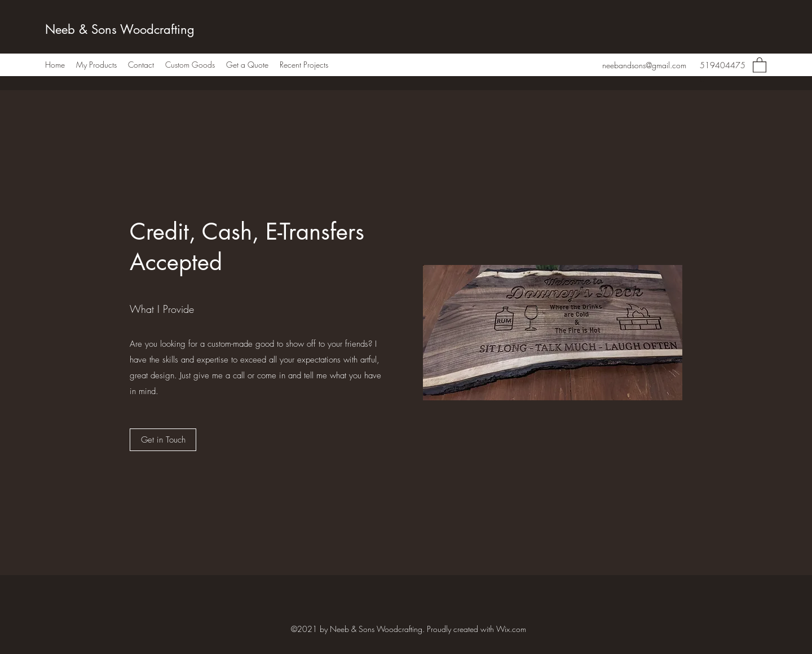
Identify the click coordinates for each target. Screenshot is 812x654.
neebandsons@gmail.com (644, 65)
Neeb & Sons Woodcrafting (120, 29)
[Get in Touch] (163, 440)
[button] (760, 65)
